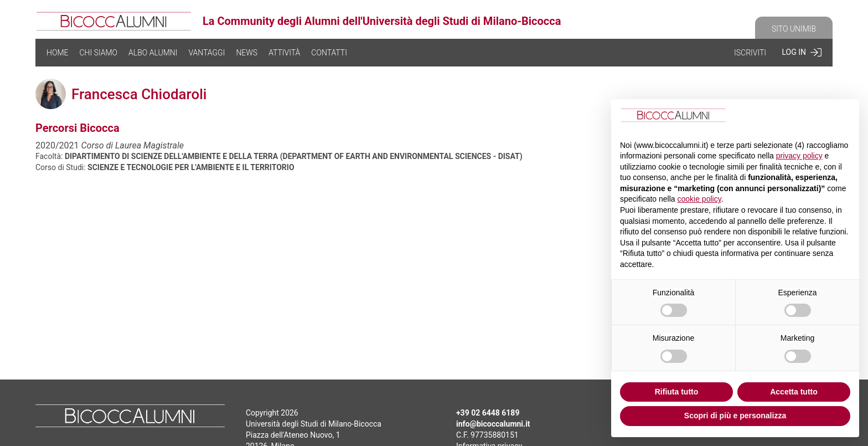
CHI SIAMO (98, 53)
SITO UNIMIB (794, 29)
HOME (57, 53)
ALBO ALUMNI (153, 53)
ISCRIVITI (750, 53)
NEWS (247, 53)
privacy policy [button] (799, 156)
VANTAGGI (206, 53)
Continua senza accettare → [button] (795, 117)
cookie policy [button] (699, 199)
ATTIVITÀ (284, 53)
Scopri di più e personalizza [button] (735, 416)
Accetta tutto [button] (794, 392)
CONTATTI (329, 53)
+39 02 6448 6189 (488, 413)
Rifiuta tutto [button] (677, 392)
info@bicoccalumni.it (493, 424)
